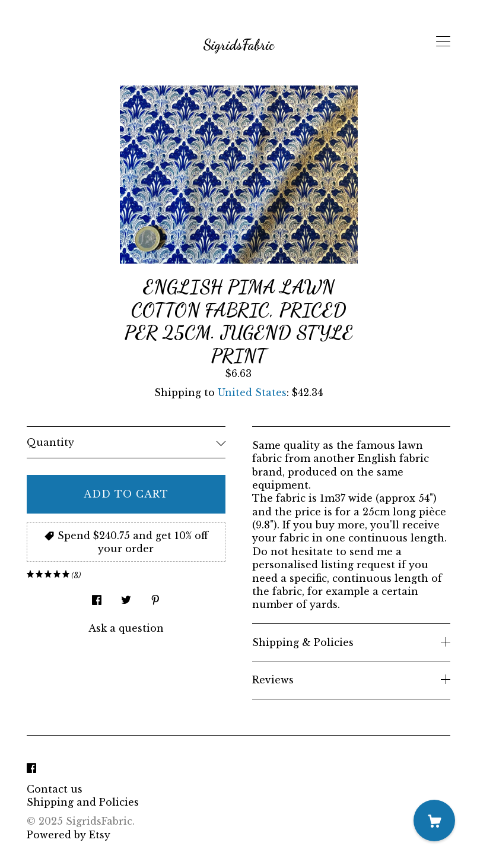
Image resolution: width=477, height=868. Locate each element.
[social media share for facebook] (97, 597)
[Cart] (434, 821)
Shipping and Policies (83, 802)
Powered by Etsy (69, 835)
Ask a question (126, 628)
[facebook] (31, 769)
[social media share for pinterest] (155, 597)
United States (252, 392)
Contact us (55, 789)
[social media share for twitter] (126, 597)
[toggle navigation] (443, 42)
